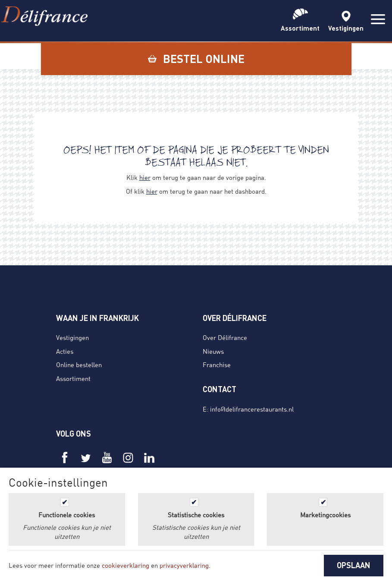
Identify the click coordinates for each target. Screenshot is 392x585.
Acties (65, 351)
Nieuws (213, 351)
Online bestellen (79, 365)
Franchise (217, 365)
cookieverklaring (125, 565)
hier (145, 177)
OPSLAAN (354, 565)
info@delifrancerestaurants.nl (252, 409)
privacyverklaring (184, 565)
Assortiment (73, 378)
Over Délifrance (225, 337)
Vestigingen (72, 337)
